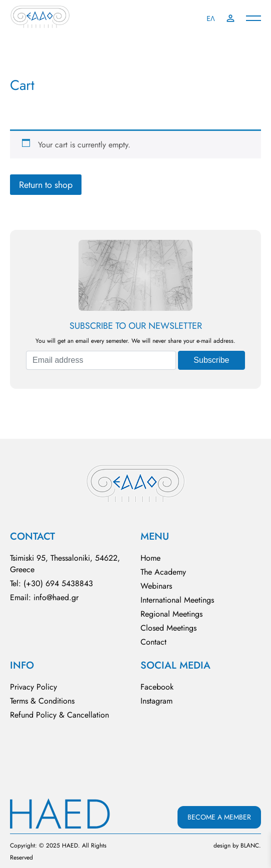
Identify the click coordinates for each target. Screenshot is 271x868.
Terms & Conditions (42, 701)
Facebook (157, 687)
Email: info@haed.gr (44, 597)
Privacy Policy (33, 687)
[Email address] (101, 360)
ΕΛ (211, 18)
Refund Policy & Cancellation (59, 715)
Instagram (156, 701)
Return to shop (46, 185)
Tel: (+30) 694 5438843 (51, 583)
